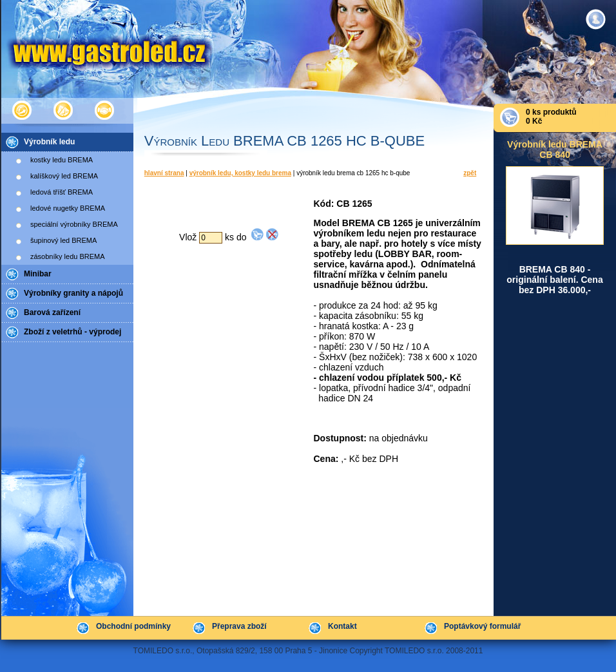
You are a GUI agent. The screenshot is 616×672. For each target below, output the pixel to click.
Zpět (470, 173)
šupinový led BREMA (63, 240)
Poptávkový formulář (482, 626)
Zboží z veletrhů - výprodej (72, 332)
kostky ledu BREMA (62, 160)
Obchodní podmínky (133, 626)
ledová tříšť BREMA (62, 192)
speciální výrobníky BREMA (74, 224)
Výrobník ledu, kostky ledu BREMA (240, 173)
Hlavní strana (164, 173)
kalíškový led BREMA (64, 176)
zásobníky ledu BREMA (68, 256)
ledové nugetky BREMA (68, 208)
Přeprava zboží (239, 626)
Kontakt (342, 626)
